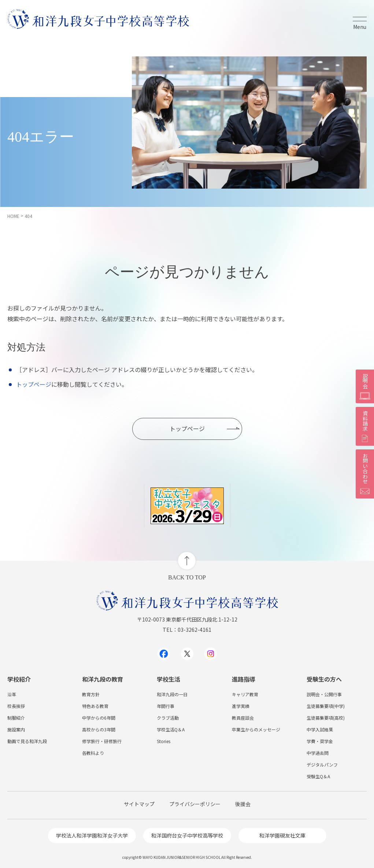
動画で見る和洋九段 (27, 741)
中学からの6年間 (99, 718)
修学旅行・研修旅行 (102, 741)
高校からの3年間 (99, 729)
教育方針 (91, 694)
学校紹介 (19, 679)
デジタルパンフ (322, 765)
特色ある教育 (95, 706)
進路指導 (244, 679)
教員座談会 (243, 718)
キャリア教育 (245, 694)
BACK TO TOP (187, 577)
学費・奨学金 (320, 741)
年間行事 (166, 706)
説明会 (365, 386)
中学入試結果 (320, 729)
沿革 (12, 694)
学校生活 (169, 679)
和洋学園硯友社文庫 (282, 835)
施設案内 (16, 729)
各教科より (93, 753)
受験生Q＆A (318, 776)
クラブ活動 (168, 718)
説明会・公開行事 (324, 694)
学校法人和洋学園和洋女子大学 (92, 835)
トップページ (34, 384)
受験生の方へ (324, 679)
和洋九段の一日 (172, 694)
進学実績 (241, 706)
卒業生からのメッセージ (256, 729)
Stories (164, 741)
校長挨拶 (16, 706)
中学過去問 (318, 753)
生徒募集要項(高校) (326, 718)
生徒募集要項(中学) (326, 706)
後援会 (243, 804)
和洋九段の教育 (103, 679)
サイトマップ (139, 804)
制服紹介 (16, 718)
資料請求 (365, 426)
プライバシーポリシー (195, 804)
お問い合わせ (365, 474)
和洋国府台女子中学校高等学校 (187, 835)
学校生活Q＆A (171, 729)
